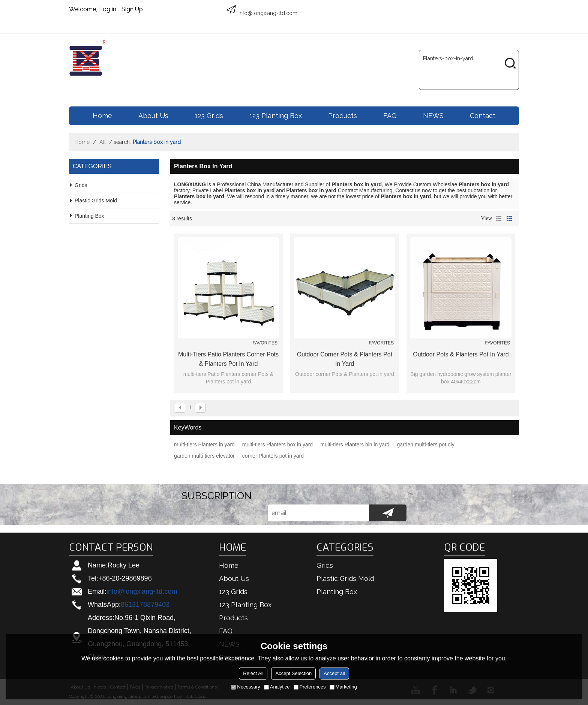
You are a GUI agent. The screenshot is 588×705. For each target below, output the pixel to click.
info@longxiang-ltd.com (142, 591)
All (103, 142)
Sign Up (132, 9)
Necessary (245, 687)
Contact (483, 116)
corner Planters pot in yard (273, 456)
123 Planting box (276, 116)
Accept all (334, 673)
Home (102, 116)
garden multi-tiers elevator (204, 456)
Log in (108, 9)
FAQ (390, 116)
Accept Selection (293, 673)
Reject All (253, 673)
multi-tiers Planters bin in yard (355, 445)
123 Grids (209, 116)
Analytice (277, 687)
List (499, 219)
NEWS (433, 116)
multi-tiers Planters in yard (204, 445)
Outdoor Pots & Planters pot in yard (461, 354)
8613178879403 (145, 605)
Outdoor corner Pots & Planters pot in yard (345, 359)
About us (153, 116)
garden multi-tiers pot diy (426, 445)
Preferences (310, 687)
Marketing (343, 687)
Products (343, 116)
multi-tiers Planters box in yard (277, 445)
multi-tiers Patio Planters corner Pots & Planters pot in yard (228, 359)
